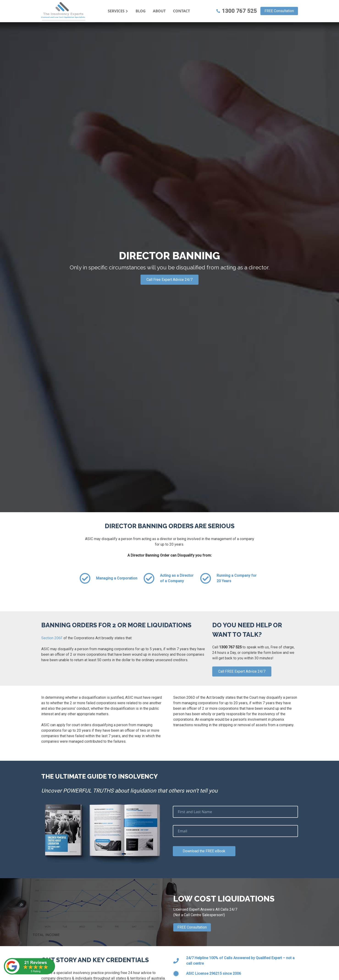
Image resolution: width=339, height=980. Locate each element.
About (159, 11)
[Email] (235, 831)
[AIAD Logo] (63, 11)
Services (118, 11)
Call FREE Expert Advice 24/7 (242, 671)
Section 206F (52, 638)
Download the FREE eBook (204, 851)
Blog (141, 11)
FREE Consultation (279, 11)
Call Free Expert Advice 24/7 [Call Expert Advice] (169, 280)
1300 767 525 (237, 11)
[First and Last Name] (235, 812)
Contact (182, 11)
